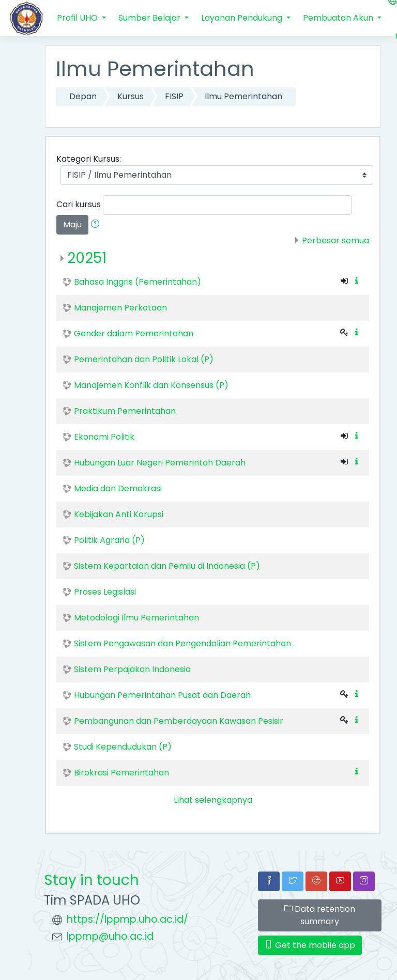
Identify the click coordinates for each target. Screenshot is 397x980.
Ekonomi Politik (104, 437)
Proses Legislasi (105, 592)
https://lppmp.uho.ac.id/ (127, 919)
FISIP (174, 96)
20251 (87, 258)
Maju (72, 224)
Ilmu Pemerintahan (243, 96)
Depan (83, 96)
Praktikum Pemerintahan (125, 411)
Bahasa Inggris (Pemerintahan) (138, 282)
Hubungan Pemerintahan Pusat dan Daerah (162, 695)
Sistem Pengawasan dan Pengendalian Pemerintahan (182, 643)
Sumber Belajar (150, 18)
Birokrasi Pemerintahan (121, 773)
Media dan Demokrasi (118, 488)
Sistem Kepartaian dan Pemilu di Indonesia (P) (167, 566)
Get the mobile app (310, 945)
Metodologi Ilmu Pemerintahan (136, 618)
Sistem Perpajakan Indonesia (132, 669)
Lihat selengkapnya (213, 800)
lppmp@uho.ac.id (110, 936)
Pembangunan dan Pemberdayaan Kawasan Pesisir (179, 721)
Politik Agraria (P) (109, 540)
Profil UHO (78, 18)
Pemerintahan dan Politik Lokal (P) (144, 359)
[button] (97, 225)
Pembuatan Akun (339, 18)
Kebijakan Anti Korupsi (119, 514)
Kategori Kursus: (89, 159)
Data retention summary (320, 915)
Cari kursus (79, 204)
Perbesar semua (335, 240)
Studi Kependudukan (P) (123, 747)
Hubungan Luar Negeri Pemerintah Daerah (160, 463)
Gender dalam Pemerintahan (134, 333)
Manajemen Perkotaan (120, 308)
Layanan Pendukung (243, 18)
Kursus (131, 96)
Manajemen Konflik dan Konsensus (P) (151, 385)
